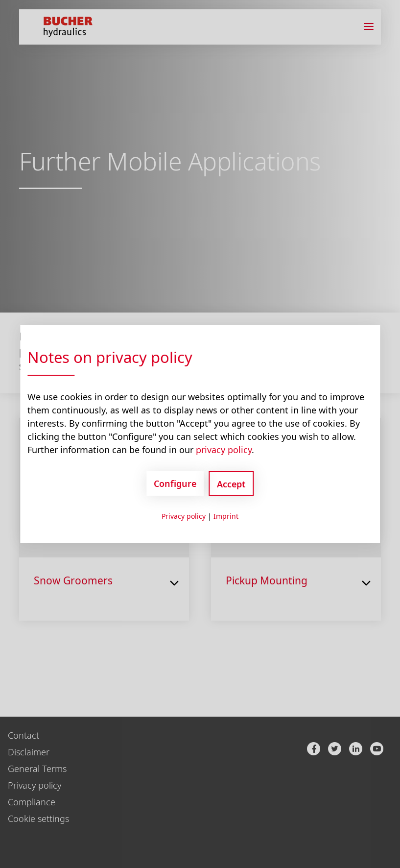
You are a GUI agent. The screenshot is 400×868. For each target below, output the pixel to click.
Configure (175, 483)
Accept (231, 484)
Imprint (226, 516)
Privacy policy (184, 516)
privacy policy (224, 450)
